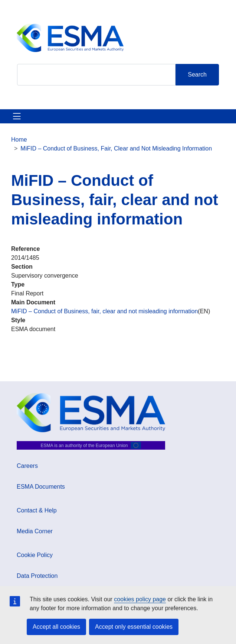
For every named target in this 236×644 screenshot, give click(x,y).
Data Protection (37, 576)
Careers (27, 466)
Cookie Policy (35, 555)
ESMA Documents (41, 487)
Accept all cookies (56, 627)
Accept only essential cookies (134, 627)
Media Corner (35, 531)
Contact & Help (37, 510)
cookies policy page (140, 599)
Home (19, 140)
